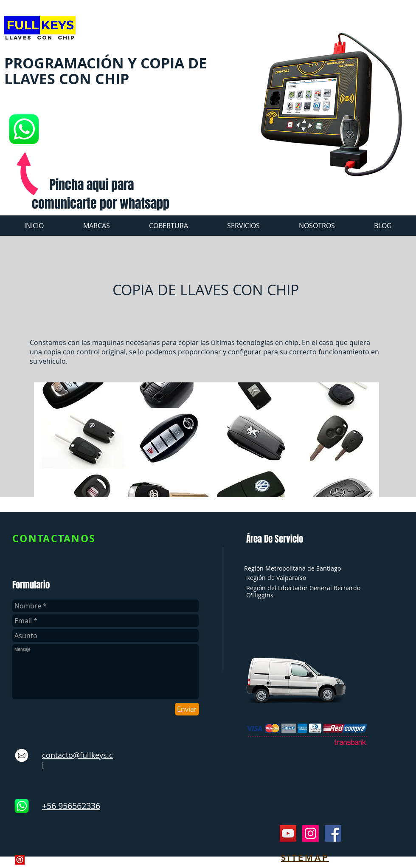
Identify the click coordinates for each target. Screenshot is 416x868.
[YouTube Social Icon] (288, 833)
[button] (243, 226)
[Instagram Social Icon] (311, 833)
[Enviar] (187, 709)
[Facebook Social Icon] (333, 833)
